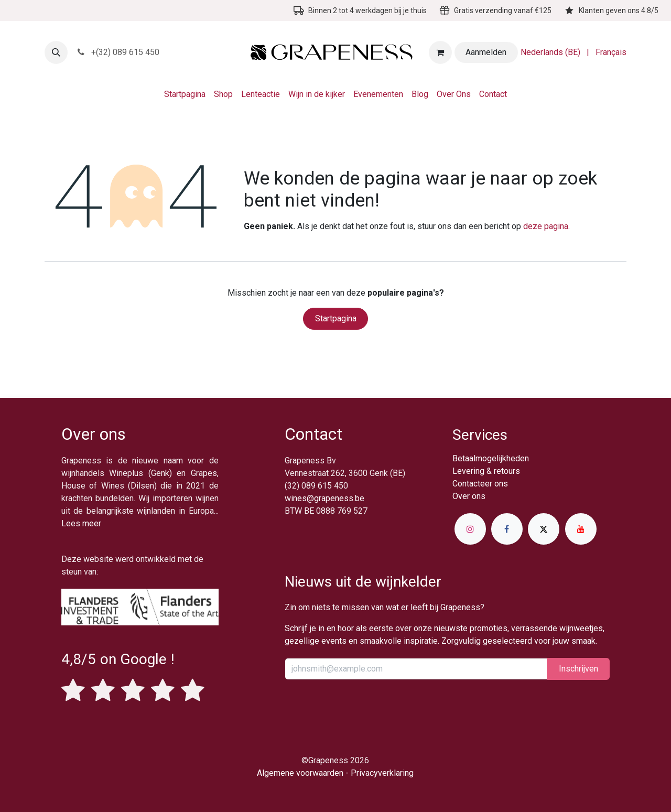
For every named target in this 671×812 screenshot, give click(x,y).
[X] (544, 529)
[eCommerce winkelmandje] (440, 52)
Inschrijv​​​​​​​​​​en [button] (578, 669)
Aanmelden (486, 52)
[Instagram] (470, 529)
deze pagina (546, 226)
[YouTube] (581, 529)
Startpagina (336, 318)
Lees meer (81, 523)
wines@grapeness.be (324, 498)
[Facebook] (507, 529)
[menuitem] (550, 52)
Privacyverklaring (382, 773)
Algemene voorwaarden (300, 773)
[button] (56, 52)
